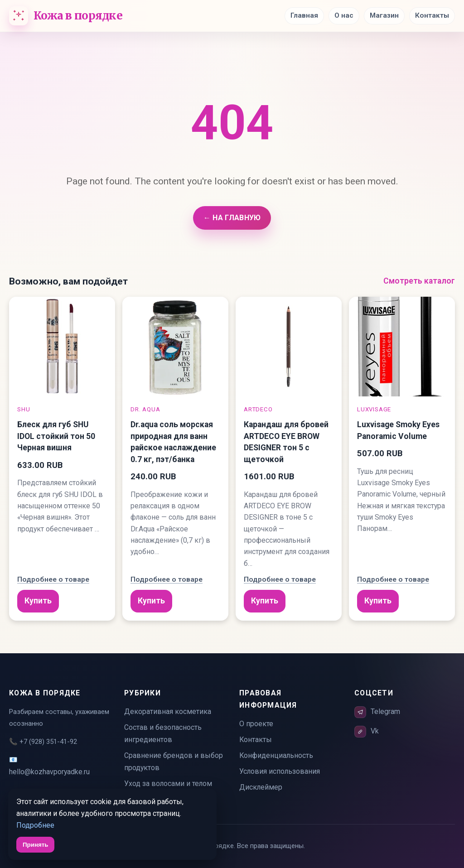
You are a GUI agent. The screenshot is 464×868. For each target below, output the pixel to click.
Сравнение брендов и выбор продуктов (174, 762)
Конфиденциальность (276, 755)
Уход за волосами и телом (168, 784)
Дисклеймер (261, 787)
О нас (344, 15)
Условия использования (280, 771)
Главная (304, 15)
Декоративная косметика (168, 711)
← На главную (232, 218)
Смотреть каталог (419, 281)
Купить (38, 601)
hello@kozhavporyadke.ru (49, 772)
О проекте (256, 724)
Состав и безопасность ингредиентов (163, 733)
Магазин (384, 15)
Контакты (432, 15)
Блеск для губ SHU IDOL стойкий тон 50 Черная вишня (56, 436)
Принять (35, 845)
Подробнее (35, 825)
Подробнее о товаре (53, 579)
